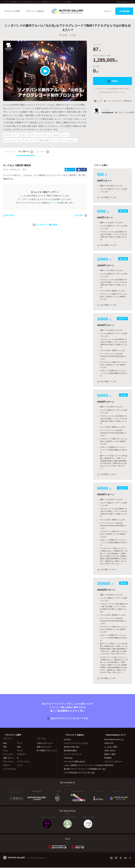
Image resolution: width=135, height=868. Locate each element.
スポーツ (7, 766)
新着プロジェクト (44, 747)
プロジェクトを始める (35, 11)
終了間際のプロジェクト (45, 751)
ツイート (109, 101)
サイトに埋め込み (123, 101)
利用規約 (108, 758)
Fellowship (68, 758)
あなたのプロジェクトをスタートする (68, 719)
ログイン (108, 11)
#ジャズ (65, 135)
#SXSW (56, 135)
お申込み (67, 740)
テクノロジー (9, 762)
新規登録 (124, 11)
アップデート (26, 152)
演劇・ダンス (8, 758)
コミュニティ (9, 754)
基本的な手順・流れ (72, 747)
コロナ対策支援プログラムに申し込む (79, 773)
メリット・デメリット (73, 754)
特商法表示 (109, 766)
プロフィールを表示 (125, 113)
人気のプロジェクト (45, 743)
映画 (5, 743)
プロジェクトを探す (12, 11)
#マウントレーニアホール (40, 135)
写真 (5, 747)
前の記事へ (9, 215)
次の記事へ (81, 215)
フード (20, 766)
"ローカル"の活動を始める (74, 762)
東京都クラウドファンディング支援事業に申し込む (81, 769)
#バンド (54, 141)
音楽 (73, 36)
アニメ (6, 751)
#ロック (24, 135)
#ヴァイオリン (30, 141)
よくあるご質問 (111, 747)
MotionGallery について (125, 2)
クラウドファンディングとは (76, 743)
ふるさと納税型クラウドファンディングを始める (81, 766)
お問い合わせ (110, 751)
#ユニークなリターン (68, 141)
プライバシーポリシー (114, 762)
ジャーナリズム (10, 769)
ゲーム (20, 751)
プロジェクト (10, 152)
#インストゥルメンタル (13, 141)
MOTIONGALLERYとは (114, 740)
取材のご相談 (110, 754)
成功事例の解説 (70, 751)
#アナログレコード (11, 135)
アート (20, 743)
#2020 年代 (109, 743)
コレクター (43, 152)
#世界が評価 (43, 141)
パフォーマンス (23, 762)
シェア (98, 101)
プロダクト (22, 754)
